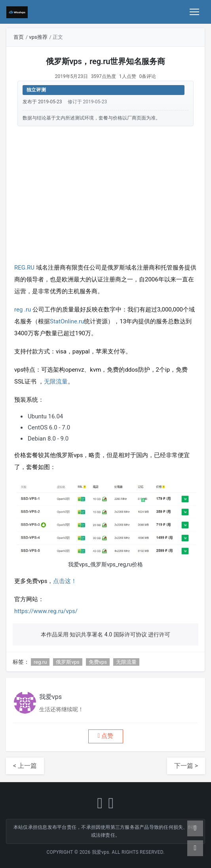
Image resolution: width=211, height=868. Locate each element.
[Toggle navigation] (194, 12)
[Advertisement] (105, 193)
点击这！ (65, 581)
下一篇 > (186, 766)
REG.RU (25, 268)
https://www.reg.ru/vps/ (46, 611)
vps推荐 (38, 37)
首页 (19, 37)
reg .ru (23, 310)
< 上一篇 (25, 766)
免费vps (98, 662)
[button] (106, 736)
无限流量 (56, 382)
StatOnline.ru (67, 321)
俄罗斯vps (67, 662)
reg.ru (40, 662)
